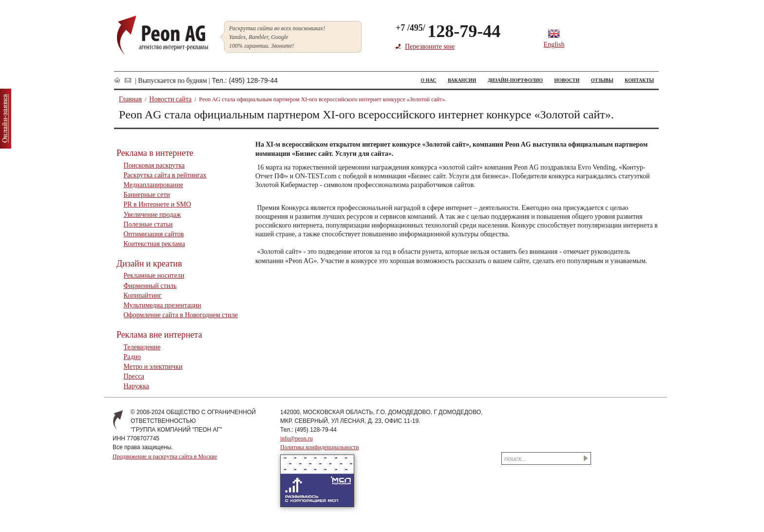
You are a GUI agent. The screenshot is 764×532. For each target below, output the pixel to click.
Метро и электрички (153, 367)
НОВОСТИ (567, 80)
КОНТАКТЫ (639, 80)
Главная (130, 99)
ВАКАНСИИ (462, 80)
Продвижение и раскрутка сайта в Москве (165, 456)
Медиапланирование (153, 185)
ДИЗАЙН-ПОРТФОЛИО (515, 80)
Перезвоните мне (430, 47)
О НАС (428, 80)
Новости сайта (170, 99)
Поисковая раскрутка (154, 165)
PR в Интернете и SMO (158, 204)
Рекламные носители (154, 275)
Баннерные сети (147, 195)
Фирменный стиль (150, 286)
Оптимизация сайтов (154, 234)
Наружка (136, 386)
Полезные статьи (148, 224)
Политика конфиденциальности (320, 447)
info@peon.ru (296, 438)
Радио (133, 357)
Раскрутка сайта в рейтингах (165, 175)
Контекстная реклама (154, 244)
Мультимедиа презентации (162, 305)
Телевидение (142, 347)
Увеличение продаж (153, 215)
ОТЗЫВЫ (602, 80)
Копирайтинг (143, 295)
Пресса (134, 376)
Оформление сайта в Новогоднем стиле (181, 315)
